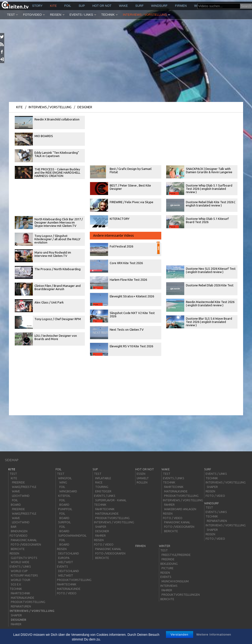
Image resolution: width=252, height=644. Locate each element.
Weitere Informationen (214, 635)
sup (82, 6)
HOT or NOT (102, 6)
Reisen (56, 15)
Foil (68, 6)
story (37, 6)
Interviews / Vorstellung (145, 15)
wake (123, 6)
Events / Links (81, 15)
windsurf (159, 6)
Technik (108, 15)
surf (139, 6)
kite (53, 6)
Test (11, 15)
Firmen (181, 6)
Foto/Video (32, 15)
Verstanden (180, 635)
